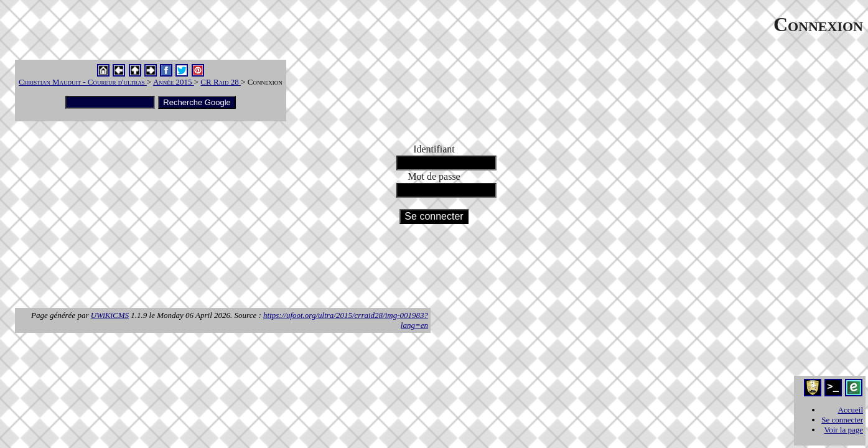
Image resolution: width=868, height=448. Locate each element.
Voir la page (843, 430)
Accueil (851, 410)
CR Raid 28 (221, 82)
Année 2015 (174, 82)
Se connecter (842, 420)
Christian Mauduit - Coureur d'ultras (83, 82)
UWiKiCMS (110, 315)
